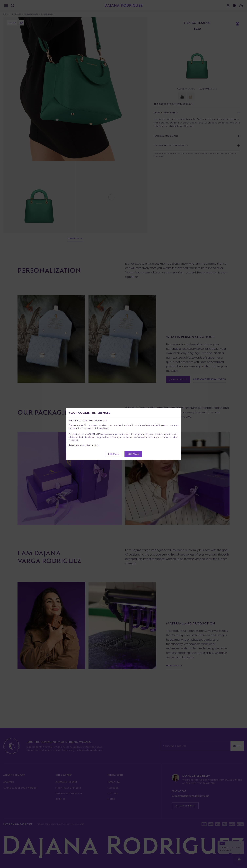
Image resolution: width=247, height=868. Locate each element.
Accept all (133, 454)
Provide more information (84, 445)
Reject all (113, 454)
